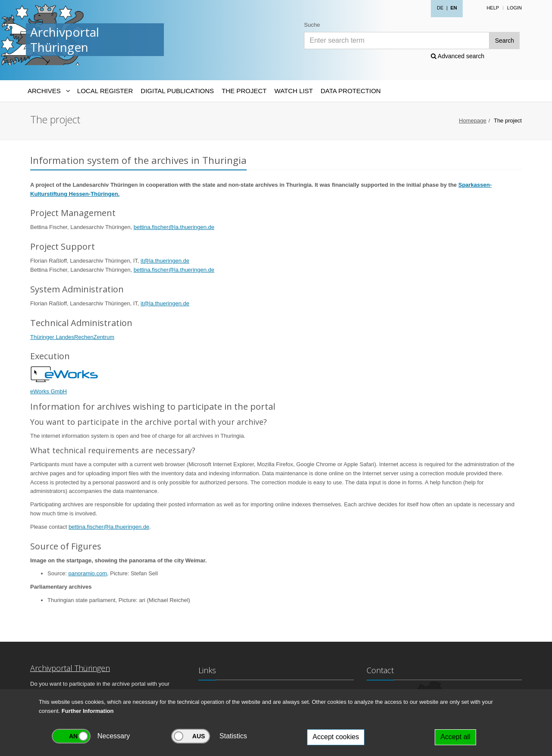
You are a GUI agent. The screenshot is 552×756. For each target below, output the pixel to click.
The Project (244, 91)
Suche (312, 25)
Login (514, 8)
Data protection (350, 91)
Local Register (105, 91)
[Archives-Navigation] (49, 91)
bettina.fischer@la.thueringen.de (174, 227)
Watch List (293, 91)
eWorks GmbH (49, 391)
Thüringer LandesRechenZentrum (72, 337)
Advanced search (458, 56)
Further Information (88, 711)
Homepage (473, 121)
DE (440, 8)
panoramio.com (88, 573)
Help (493, 8)
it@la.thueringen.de (165, 261)
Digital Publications (177, 91)
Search (505, 41)
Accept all (455, 737)
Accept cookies (336, 737)
